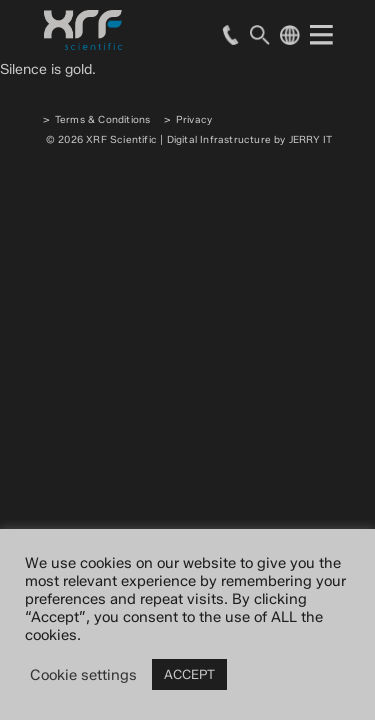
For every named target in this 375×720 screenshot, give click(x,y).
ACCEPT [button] (189, 674)
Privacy (194, 119)
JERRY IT (311, 139)
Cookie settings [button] (83, 675)
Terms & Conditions (103, 119)
